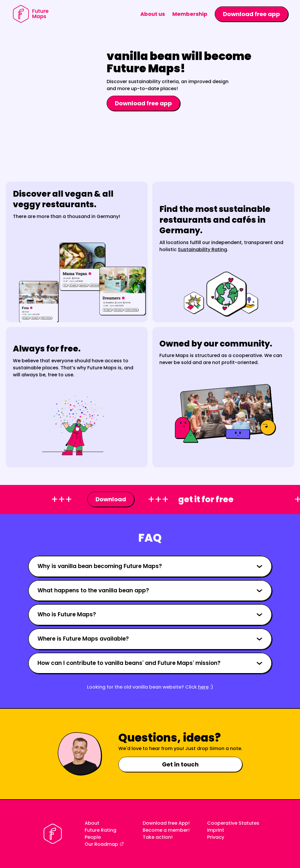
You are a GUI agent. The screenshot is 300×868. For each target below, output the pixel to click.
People (93, 837)
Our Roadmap (101, 844)
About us (153, 14)
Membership (190, 14)
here (203, 687)
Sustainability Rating (202, 249)
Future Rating (100, 830)
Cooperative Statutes (233, 823)
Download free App (165, 823)
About (92, 823)
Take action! (158, 837)
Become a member (165, 830)
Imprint (216, 830)
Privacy (216, 837)
